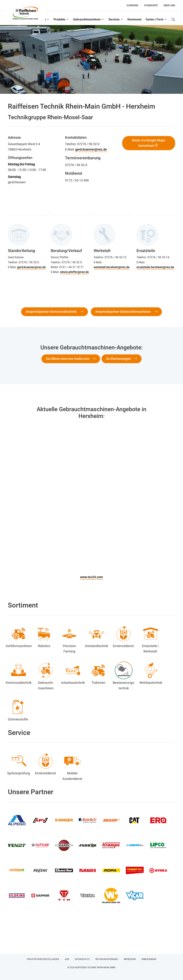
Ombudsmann (149, 959)
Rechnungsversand (107, 959)
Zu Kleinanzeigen (118, 359)
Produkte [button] (59, 19)
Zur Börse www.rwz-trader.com (68, 359)
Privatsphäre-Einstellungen (43, 959)
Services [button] (114, 19)
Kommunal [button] (134, 19)
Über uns (169, 5)
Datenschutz (82, 959)
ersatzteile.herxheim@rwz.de (155, 267)
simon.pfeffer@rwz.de (74, 272)
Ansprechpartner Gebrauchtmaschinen (123, 312)
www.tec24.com (91, 577)
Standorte (151, 5)
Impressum (130, 959)
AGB (67, 959)
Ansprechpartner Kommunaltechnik (51, 312)
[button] (172, 20)
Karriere (133, 5)
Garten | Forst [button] (154, 19)
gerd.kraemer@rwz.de (91, 149)
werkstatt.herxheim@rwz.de (112, 267)
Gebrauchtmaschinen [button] (87, 19)
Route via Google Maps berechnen (149, 143)
